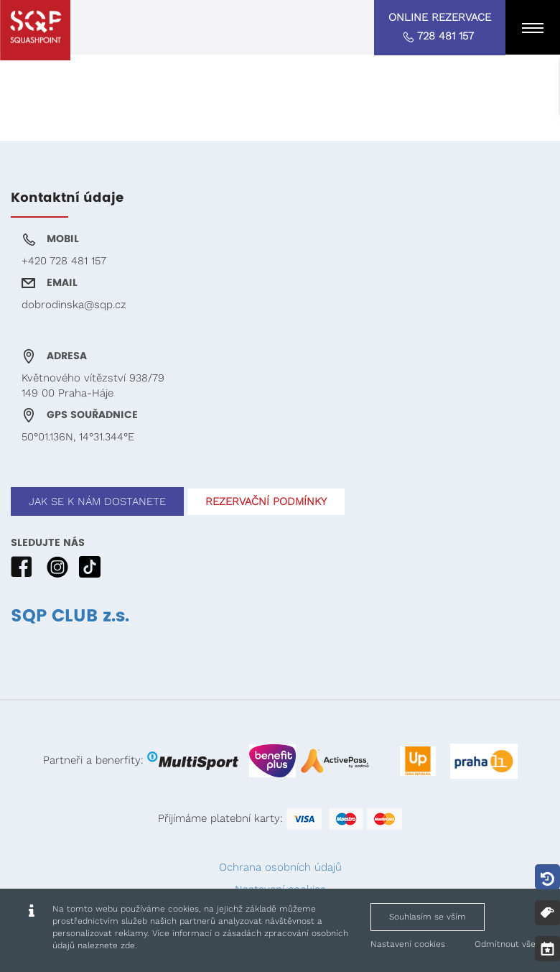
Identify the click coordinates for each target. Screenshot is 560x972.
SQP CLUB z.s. (70, 616)
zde (128, 945)
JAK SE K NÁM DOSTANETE (97, 501)
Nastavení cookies (408, 944)
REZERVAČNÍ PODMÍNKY (266, 501)
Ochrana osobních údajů (280, 867)
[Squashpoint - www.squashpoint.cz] (35, 30)
